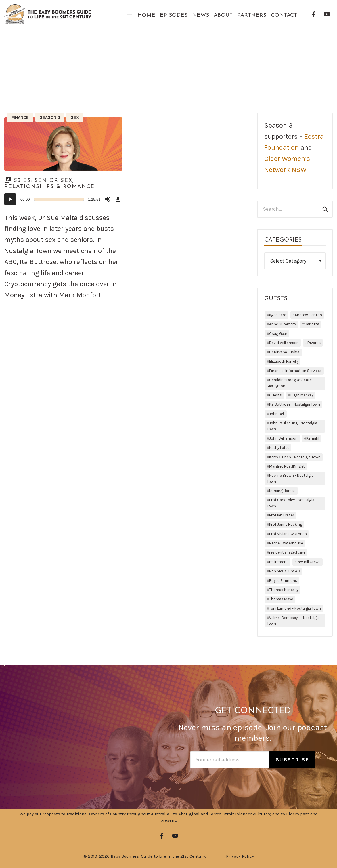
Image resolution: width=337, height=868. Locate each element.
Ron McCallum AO (285, 571)
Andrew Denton (308, 315)
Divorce (314, 343)
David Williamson (284, 343)
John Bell (277, 414)
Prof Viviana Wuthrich (288, 534)
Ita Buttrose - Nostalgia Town (295, 404)
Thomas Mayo (281, 599)
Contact (284, 15)
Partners (252, 15)
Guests (275, 395)
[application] (63, 199)
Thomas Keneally (284, 590)
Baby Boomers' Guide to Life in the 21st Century (158, 856)
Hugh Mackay (302, 395)
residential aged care (287, 552)
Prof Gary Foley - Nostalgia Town (291, 503)
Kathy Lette (279, 448)
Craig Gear (278, 334)
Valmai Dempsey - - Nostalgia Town (293, 621)
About (223, 15)
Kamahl (313, 438)
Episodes (174, 15)
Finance (20, 117)
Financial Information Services (295, 371)
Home (146, 15)
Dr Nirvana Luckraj (285, 352)
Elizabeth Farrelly (284, 361)
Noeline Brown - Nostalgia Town (290, 478)
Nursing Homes (282, 491)
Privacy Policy (240, 856)
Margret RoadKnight (287, 466)
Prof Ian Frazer (282, 515)
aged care (278, 315)
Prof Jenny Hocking (286, 524)
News (201, 15)
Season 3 (50, 117)
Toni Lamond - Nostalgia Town (295, 608)
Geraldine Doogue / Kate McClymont (289, 383)
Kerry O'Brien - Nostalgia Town (295, 457)
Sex (75, 117)
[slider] (59, 199)
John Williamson (283, 438)
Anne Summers (283, 324)
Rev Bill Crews (309, 562)
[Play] (10, 199)
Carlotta (312, 324)
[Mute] (108, 199)
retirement (279, 562)
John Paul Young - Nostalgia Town (292, 426)
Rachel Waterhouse (286, 543)
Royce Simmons (283, 581)
